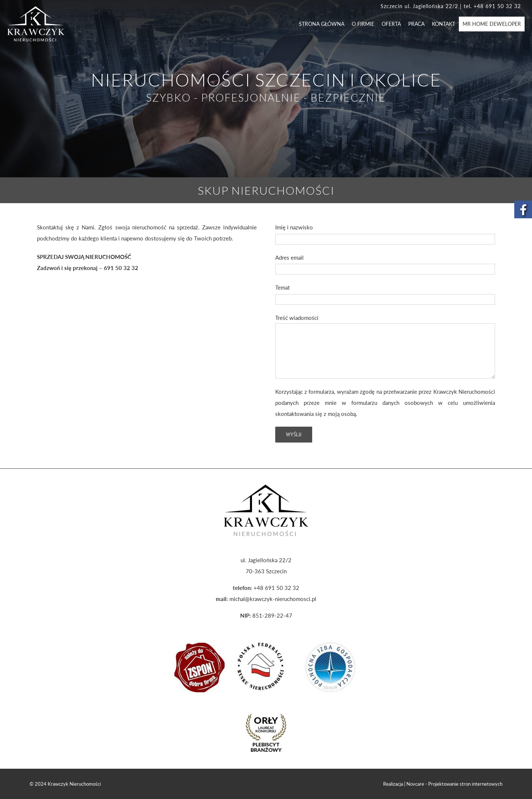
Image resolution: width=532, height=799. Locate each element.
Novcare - (417, 784)
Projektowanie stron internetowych (465, 784)
